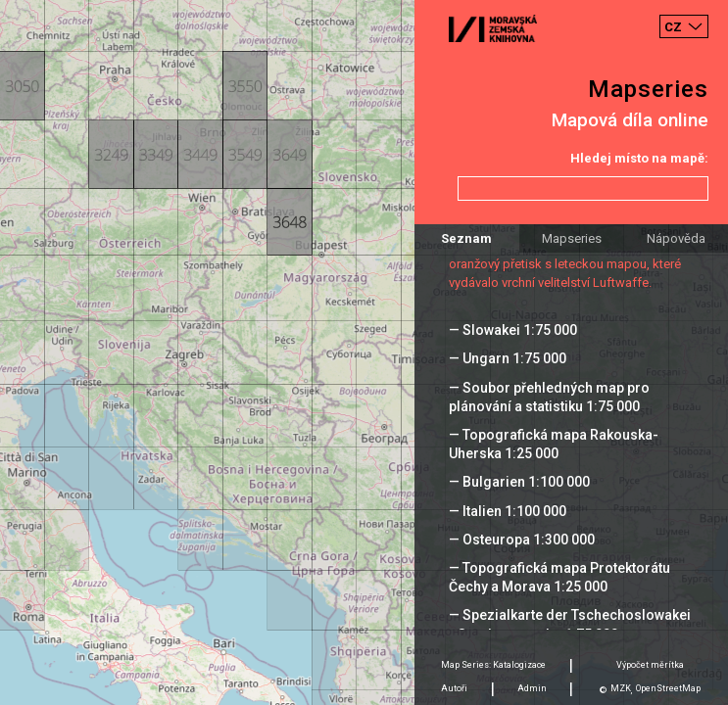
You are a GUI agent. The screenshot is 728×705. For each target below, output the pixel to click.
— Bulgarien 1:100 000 (519, 482)
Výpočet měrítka (650, 665)
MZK (621, 688)
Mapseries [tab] (572, 238)
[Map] (364, 352)
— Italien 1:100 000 (508, 511)
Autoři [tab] (454, 688)
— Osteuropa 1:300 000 (522, 540)
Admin (532, 688)
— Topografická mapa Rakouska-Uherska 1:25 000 (554, 444)
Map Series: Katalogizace (493, 665)
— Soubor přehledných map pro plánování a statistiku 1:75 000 (549, 397)
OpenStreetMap (668, 688)
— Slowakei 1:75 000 (513, 330)
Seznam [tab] (466, 238)
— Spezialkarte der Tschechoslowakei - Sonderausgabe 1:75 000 (570, 624)
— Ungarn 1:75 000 (508, 358)
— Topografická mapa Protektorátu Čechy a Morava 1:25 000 (559, 577)
